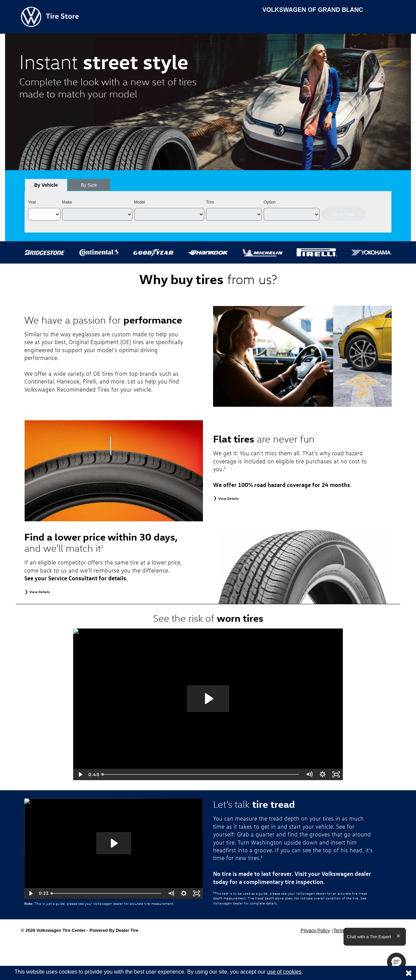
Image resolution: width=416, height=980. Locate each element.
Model (140, 202)
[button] (396, 962)
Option (270, 202)
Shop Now (343, 214)
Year (32, 202)
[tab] (46, 185)
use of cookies (284, 972)
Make (67, 202)
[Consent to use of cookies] (409, 973)
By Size (89, 185)
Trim (210, 202)
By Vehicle (46, 187)
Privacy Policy (315, 930)
